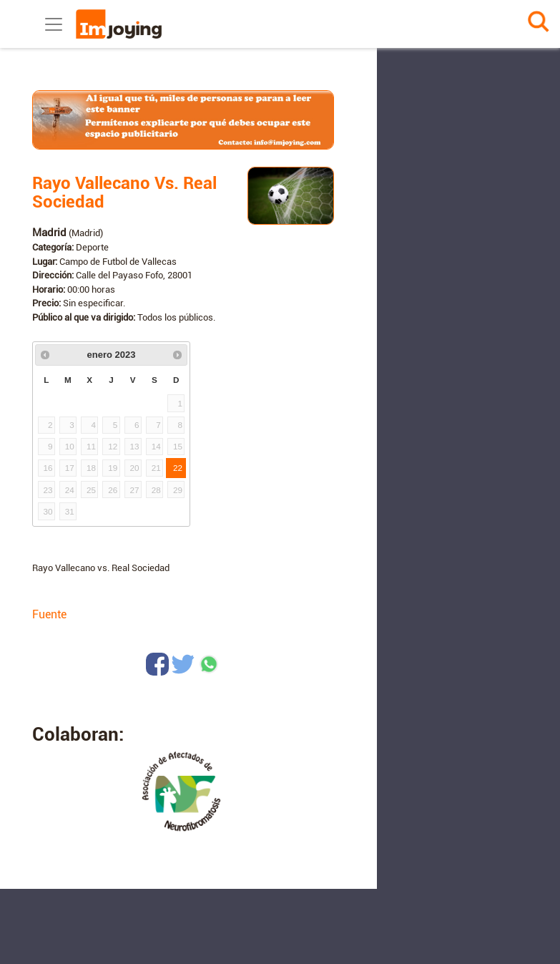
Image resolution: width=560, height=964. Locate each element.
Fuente (49, 614)
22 (178, 468)
